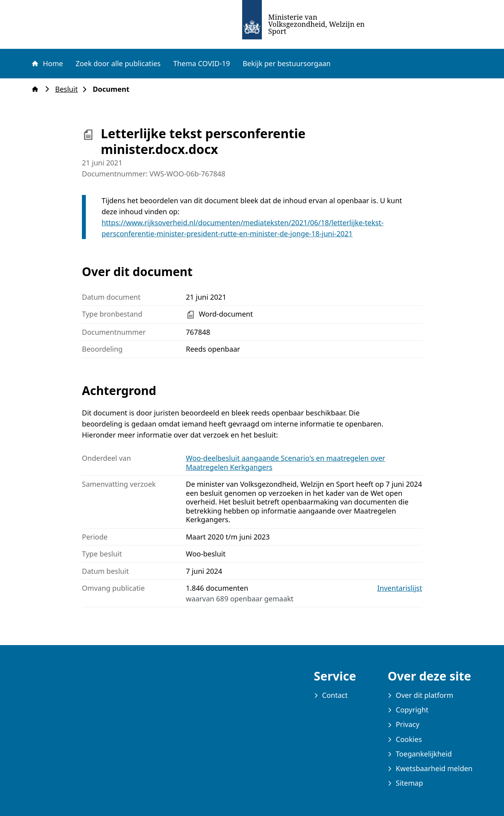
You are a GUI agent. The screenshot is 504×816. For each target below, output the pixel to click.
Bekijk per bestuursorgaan (287, 63)
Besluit (69, 89)
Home (47, 63)
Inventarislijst (400, 588)
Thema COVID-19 (202, 63)
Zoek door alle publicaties (118, 63)
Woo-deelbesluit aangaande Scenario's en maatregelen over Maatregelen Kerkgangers (285, 463)
